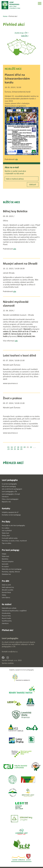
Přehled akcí (13, 463)
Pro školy (6, 522)
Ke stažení (7, 604)
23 (8, 449)
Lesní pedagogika (10, 480)
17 (15, 447)
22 (31, 447)
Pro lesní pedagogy (11, 550)
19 (21, 447)
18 (18, 447)
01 (8, 447)
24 (12, 449)
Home (5, 16)
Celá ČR (25, 36)
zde (15, 249)
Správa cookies (8, 663)
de (17, 159)
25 (15, 449)
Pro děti (5, 581)
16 (12, 447)
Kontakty (6, 508)
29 (21, 449)
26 (18, 449)
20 (25, 447)
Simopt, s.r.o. (13, 660)
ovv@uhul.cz (13, 652)
